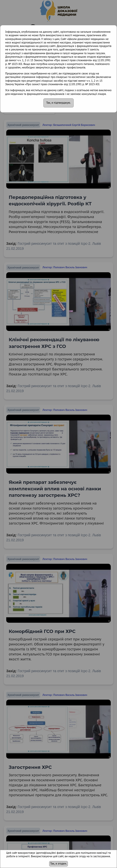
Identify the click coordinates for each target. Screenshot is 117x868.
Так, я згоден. (58, 864)
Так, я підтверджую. (58, 103)
